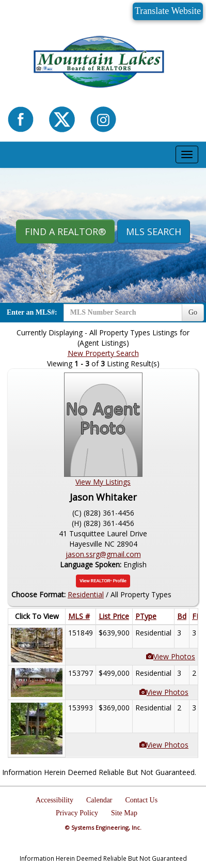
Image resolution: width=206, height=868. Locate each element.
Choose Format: (38, 594)
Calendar (99, 800)
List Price (114, 616)
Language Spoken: (92, 564)
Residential (86, 594)
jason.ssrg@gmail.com (103, 554)
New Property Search (103, 353)
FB (197, 616)
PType (146, 616)
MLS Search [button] (154, 231)
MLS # (79, 616)
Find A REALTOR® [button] (65, 231)
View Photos (174, 656)
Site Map (124, 813)
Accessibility (54, 800)
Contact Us (142, 800)
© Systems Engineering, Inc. (103, 827)
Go (193, 312)
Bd (182, 616)
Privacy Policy (77, 813)
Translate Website (168, 11)
